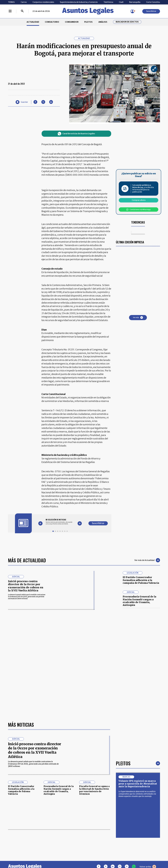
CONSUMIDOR (72, 22)
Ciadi (121, 2)
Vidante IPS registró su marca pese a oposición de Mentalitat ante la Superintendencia (138, 784)
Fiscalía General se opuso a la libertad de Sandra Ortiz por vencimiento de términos (94, 790)
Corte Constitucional (156, 2)
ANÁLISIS (103, 22)
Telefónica (108, 2)
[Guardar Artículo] (22, 102)
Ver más (138, 318)
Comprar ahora (139, 200)
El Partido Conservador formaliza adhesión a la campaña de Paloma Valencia (141, 580)
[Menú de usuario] (132, 11)
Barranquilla (135, 2)
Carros (24, 2)
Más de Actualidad (27, 560)
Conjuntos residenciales (43, 2)
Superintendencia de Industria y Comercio (79, 2)
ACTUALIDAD (33, 22)
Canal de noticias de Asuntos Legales (76, 134)
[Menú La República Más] (10, 11)
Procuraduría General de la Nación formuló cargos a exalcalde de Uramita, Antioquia (139, 601)
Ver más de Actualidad (147, 560)
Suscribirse (151, 11)
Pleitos (123, 763)
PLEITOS (88, 22)
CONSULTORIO (52, 22)
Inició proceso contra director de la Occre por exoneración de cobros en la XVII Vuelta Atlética (26, 586)
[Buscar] (22, 11)
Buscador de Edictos (127, 22)
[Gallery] (60, 522)
